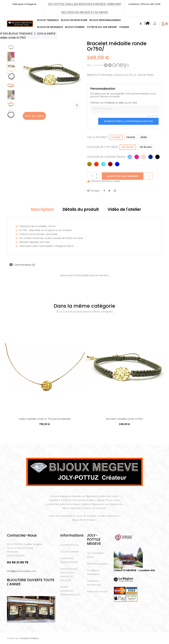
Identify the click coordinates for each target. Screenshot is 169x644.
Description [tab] (42, 209)
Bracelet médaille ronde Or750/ (125, 419)
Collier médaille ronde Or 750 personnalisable (45, 419)
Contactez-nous (69, 545)
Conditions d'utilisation (93, 572)
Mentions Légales (97, 564)
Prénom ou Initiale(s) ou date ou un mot (114, 103)
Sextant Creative (30, 638)
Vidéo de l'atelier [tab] (124, 209)
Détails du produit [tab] (81, 209)
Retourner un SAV (97, 591)
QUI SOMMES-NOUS (96, 555)
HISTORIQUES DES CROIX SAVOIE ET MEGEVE (69, 575)
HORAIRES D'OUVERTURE (69, 560)
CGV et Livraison (70, 552)
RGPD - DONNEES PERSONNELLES (70, 591)
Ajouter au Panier (123, 176)
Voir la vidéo (34, 116)
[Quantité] (93, 176)
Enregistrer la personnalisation (128, 121)
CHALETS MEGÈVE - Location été (134, 570)
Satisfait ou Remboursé (94, 583)
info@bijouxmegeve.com (22, 571)
